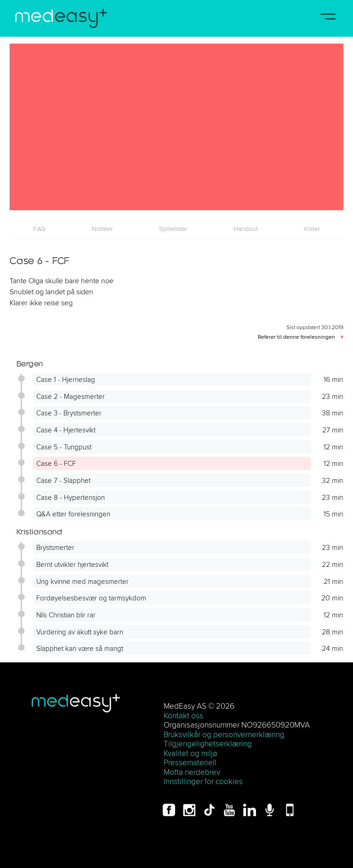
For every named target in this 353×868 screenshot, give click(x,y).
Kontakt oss (183, 715)
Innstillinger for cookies (203, 781)
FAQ (39, 229)
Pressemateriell (190, 762)
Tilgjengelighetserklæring (208, 743)
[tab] (39, 229)
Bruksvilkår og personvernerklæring (224, 734)
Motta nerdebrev (192, 772)
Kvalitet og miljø (191, 753)
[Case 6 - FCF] (176, 127)
